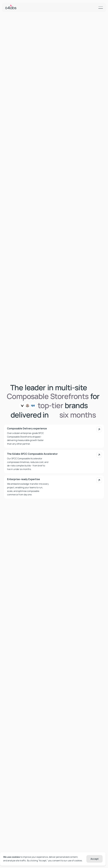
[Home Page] (11, 7)
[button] (101, 7)
